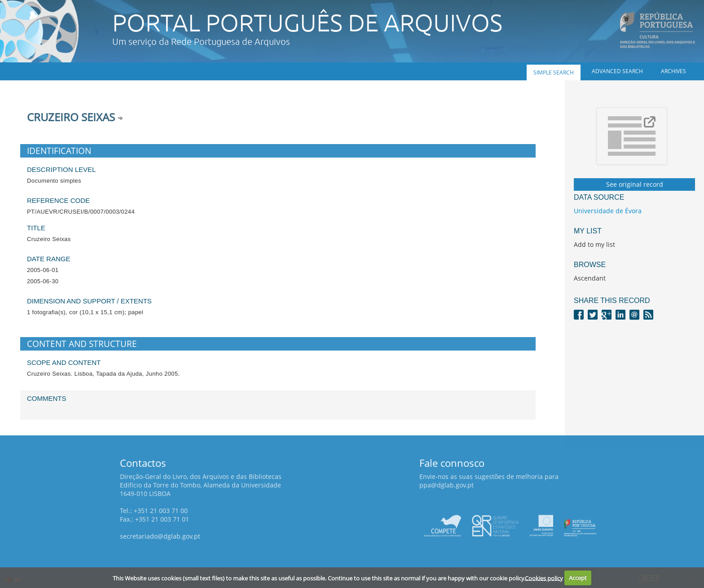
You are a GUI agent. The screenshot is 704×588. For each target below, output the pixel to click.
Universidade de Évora (608, 211)
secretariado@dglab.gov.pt (160, 536)
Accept (578, 578)
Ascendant (590, 278)
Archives (673, 71)
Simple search (554, 72)
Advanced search (617, 71)
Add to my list (594, 244)
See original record (635, 184)
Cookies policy (544, 578)
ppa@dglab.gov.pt (447, 485)
